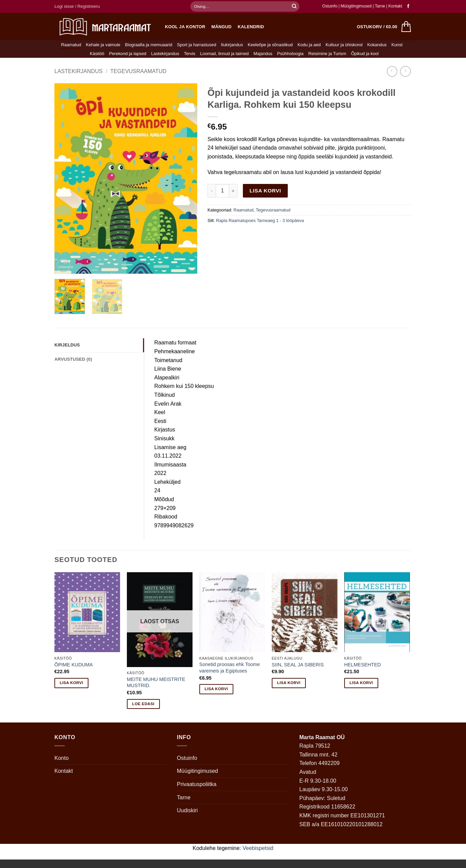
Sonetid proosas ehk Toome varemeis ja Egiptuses (230, 668)
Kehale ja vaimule (103, 45)
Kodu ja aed (309, 45)
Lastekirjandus (165, 54)
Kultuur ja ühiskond (344, 45)
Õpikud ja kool (365, 54)
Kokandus (377, 45)
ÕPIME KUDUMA (74, 665)
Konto (62, 758)
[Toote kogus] (222, 191)
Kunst (397, 45)
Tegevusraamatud (138, 71)
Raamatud (71, 45)
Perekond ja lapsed (128, 54)
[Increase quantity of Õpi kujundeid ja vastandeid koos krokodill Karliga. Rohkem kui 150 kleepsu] (233, 191)
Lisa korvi (265, 191)
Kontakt (395, 6)
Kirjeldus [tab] (67, 345)
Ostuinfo (330, 6)
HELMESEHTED (363, 665)
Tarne (380, 6)
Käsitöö (97, 54)
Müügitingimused (356, 6)
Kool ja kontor (185, 27)
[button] (77, 6)
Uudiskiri (187, 810)
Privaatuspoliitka (197, 784)
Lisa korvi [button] (72, 683)
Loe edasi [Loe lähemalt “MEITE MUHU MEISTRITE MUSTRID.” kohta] (143, 704)
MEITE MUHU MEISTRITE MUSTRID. (156, 683)
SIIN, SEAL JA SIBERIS (298, 665)
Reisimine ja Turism (327, 54)
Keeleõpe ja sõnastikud (270, 45)
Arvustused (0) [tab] (73, 359)
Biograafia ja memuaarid (149, 45)
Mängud (222, 27)
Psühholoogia (290, 54)
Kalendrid (251, 27)
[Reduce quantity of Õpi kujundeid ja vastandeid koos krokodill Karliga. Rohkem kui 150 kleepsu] (212, 191)
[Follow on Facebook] (408, 6)
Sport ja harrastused (196, 45)
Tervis (190, 54)
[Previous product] (405, 71)
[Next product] (392, 71)
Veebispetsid (258, 848)
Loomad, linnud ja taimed (224, 54)
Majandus (263, 54)
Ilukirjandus (232, 45)
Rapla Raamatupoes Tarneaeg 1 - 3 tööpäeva (260, 220)
